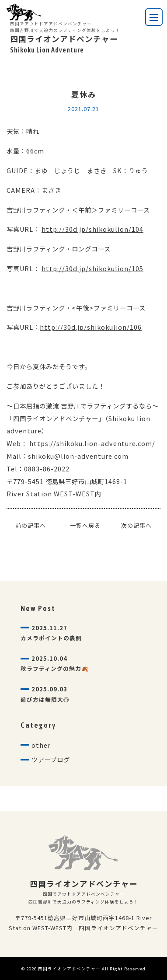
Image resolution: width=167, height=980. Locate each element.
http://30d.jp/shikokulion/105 (92, 268)
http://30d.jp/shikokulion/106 (91, 327)
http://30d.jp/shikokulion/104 (92, 229)
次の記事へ (136, 525)
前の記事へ (31, 525)
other (41, 745)
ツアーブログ (51, 759)
